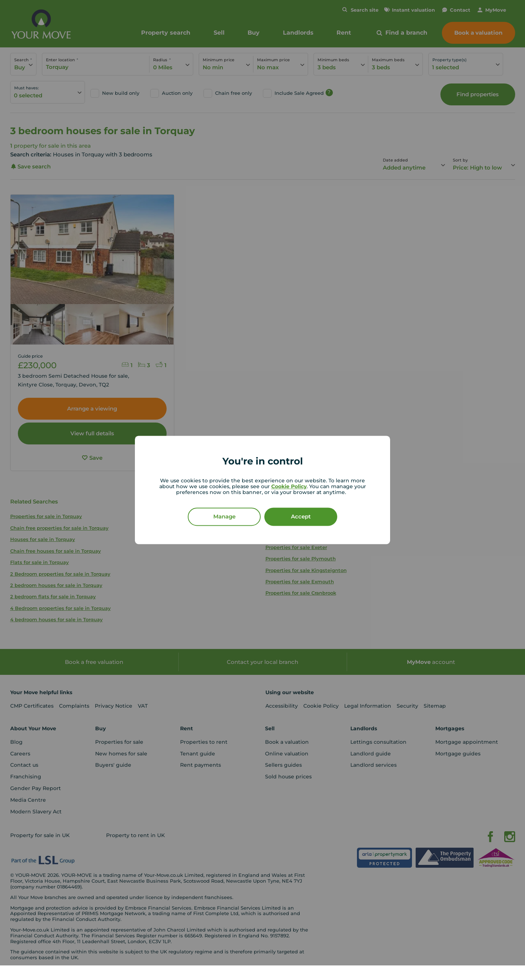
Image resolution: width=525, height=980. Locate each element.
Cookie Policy (289, 487)
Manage (224, 517)
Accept (301, 517)
